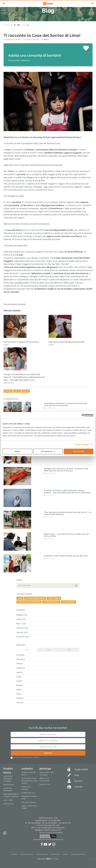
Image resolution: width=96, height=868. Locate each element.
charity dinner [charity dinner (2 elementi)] (54, 598)
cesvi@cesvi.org (65, 823)
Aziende (78, 787)
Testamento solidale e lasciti (29, 797)
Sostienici (27, 769)
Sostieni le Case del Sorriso (29, 774)
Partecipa (45, 769)
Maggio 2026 (22, 615)
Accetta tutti (79, 451)
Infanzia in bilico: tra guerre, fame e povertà (21, 330)
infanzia (8, 391)
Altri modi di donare (29, 802)
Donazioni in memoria (26, 788)
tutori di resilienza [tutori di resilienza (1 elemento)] (51, 602)
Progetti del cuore (28, 793)
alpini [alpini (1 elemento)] (20, 598)
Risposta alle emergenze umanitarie (8, 779)
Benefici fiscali (55, 854)
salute (26, 391)
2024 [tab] (48, 650)
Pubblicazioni (8, 804)
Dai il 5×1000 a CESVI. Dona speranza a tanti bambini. (29, 781)
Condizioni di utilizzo (27, 854)
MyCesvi (79, 781)
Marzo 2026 (21, 624)
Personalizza (48, 451)
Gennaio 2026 (22, 632)
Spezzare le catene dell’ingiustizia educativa (67, 330)
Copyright (14, 854)
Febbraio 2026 (22, 628)
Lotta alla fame (8, 785)
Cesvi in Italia (8, 800)
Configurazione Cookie (78, 854)
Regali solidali (81, 769)
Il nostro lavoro (8, 770)
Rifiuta (17, 451)
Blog (77, 775)
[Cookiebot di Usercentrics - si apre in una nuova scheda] (83, 415)
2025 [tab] (27, 650)
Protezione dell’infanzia (8, 789)
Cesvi (46, 39)
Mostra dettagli (82, 445)
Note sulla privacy (42, 854)
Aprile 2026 (21, 619)
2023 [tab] (69, 650)
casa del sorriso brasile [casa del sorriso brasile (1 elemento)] (35, 598)
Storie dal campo (12, 39)
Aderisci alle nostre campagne (47, 774)
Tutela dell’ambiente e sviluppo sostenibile (11, 795)
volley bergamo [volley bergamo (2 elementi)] (68, 602)
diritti (17, 391)
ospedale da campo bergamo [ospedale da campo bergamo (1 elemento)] (29, 602)
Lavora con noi (45, 784)
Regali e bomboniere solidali (29, 807)
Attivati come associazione (44, 780)
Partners (65, 854)
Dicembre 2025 (23, 637)
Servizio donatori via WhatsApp (51, 833)
